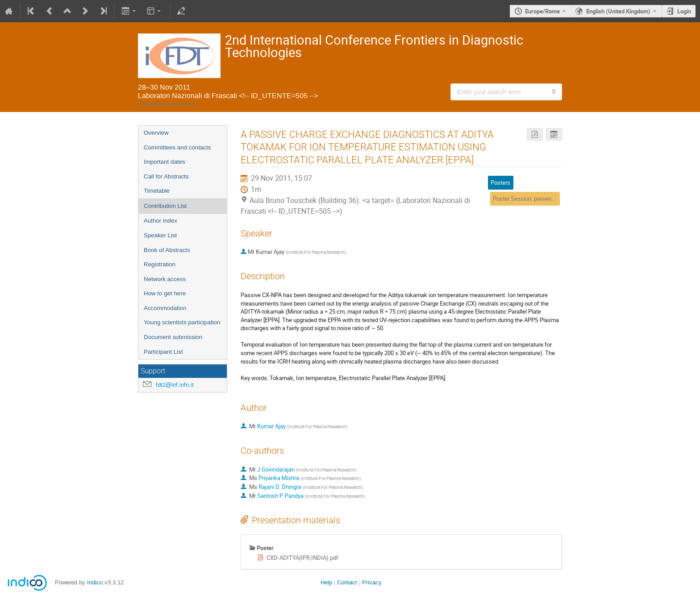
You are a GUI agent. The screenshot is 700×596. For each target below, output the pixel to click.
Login (684, 11)
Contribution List (165, 206)
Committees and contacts (177, 147)
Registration (160, 264)
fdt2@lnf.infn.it (175, 385)
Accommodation (165, 308)
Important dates (165, 162)
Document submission (173, 337)
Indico (95, 582)
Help (326, 582)
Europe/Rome (542, 11)
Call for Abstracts (166, 176)
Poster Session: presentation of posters (543, 199)
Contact (347, 582)
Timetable (157, 191)
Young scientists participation (182, 322)
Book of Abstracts (167, 250)
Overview (156, 133)
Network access (165, 279)
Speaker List (160, 235)
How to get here (165, 293)
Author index (160, 221)
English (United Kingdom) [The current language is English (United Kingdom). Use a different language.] (618, 11)
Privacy (372, 582)
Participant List (163, 352)
